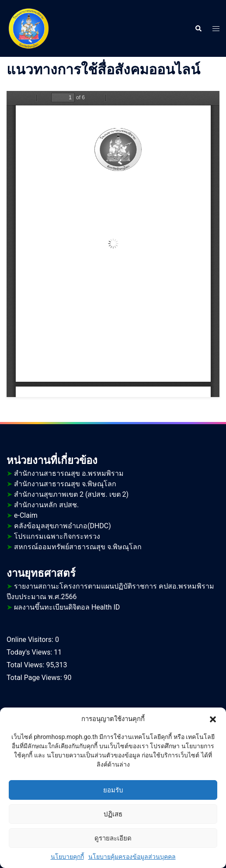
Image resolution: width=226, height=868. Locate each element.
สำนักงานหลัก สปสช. (43, 505)
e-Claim (26, 515)
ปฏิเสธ (113, 814)
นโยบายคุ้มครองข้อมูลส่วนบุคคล (132, 857)
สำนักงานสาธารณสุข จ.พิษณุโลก (61, 484)
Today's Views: (30, 652)
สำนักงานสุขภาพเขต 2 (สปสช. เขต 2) (68, 494)
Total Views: (26, 665)
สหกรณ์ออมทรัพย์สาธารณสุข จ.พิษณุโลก (78, 547)
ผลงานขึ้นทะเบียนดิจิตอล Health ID (63, 607)
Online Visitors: (31, 640)
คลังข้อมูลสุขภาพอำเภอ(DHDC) (63, 526)
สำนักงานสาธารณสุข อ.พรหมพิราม (65, 473)
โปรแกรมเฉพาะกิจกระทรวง (57, 536)
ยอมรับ (113, 790)
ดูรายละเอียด (113, 838)
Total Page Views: (35, 678)
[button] (213, 719)
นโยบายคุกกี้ (67, 857)
